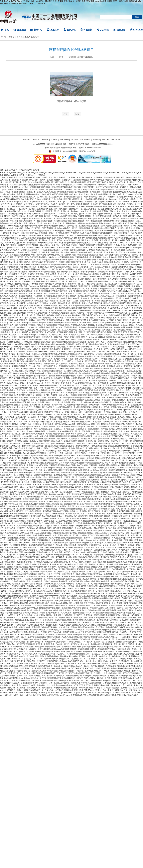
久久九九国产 (17, 685)
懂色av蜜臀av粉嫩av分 (132, 514)
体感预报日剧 (106, 402)
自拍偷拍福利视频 (22, 190)
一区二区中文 (125, 637)
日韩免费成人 (29, 204)
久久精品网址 (106, 506)
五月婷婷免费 (62, 364)
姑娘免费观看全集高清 (120, 260)
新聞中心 (38, 30)
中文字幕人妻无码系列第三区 (101, 211)
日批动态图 (84, 267)
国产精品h (118, 335)
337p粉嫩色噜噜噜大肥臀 (132, 252)
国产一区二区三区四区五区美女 (69, 664)
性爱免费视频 (81, 352)
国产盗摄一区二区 (122, 320)
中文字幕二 (88, 538)
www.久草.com (64, 695)
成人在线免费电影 (26, 451)
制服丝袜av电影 (11, 427)
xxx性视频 (69, 453)
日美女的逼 (138, 180)
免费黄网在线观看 (125, 610)
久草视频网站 (111, 468)
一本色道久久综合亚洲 (130, 219)
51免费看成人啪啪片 (131, 298)
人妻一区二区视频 (121, 359)
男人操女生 (138, 327)
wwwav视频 (71, 424)
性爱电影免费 (6, 233)
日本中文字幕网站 (37, 284)
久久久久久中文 (89, 547)
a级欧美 (133, 199)
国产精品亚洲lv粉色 (74, 356)
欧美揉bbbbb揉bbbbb (9, 630)
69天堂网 (80, 240)
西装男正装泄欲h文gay (116, 390)
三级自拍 (10, 535)
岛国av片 (108, 661)
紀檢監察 (105, 140)
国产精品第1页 (14, 683)
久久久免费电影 (63, 313)
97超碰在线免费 (137, 202)
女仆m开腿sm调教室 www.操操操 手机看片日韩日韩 (67, 260)
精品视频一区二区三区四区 (84, 187)
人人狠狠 (73, 238)
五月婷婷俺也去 (136, 260)
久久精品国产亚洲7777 (130, 494)
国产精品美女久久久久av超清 (116, 301)
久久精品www (59, 228)
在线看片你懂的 (34, 427)
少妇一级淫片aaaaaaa (56, 685)
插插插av (130, 180)
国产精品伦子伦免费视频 (93, 277)
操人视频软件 (8, 344)
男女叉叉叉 (98, 349)
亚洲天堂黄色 (123, 257)
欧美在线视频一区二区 (133, 221)
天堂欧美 (111, 344)
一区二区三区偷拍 (12, 439)
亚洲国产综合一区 (87, 301)
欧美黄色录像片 (7, 361)
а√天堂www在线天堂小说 (53, 555)
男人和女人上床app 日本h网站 (107, 231)
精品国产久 (138, 235)
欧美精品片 (79, 470)
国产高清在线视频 (110, 417)
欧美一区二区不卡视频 (130, 318)
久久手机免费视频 (25, 226)
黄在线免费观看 (79, 221)
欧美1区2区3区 (101, 668)
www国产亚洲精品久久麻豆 (81, 422)
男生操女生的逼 (35, 366)
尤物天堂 (79, 586)
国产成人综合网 (104, 463)
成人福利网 (102, 451)
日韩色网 (27, 262)
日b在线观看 (63, 460)
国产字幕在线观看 (52, 499)
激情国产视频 (81, 269)
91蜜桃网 (72, 678)
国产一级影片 (5, 593)
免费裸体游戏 (94, 516)
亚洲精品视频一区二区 (66, 248)
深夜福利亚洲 (90, 591)
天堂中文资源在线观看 (9, 177)
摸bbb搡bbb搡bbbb (66, 630)
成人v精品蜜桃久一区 (55, 255)
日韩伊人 (4, 373)
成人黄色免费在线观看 (41, 281)
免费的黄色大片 (84, 243)
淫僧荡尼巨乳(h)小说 (93, 202)
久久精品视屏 (134, 468)
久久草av (13, 356)
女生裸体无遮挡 (70, 240)
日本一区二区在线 (112, 487)
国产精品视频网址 (106, 589)
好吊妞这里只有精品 (70, 245)
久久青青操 (85, 298)
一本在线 (43, 194)
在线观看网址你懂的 (12, 620)
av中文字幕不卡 (124, 405)
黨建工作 (55, 30)
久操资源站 (4, 325)
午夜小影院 (56, 668)
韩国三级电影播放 (53, 482)
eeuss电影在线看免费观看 (67, 649)
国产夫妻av (65, 252)
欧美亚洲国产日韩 (27, 668)
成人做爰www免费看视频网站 (25, 526)
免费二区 (11, 313)
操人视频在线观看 (73, 257)
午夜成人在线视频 (85, 279)
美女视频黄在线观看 (58, 651)
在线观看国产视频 (114, 378)
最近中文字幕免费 (58, 557)
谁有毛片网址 (5, 680)
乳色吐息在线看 (132, 238)
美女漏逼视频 (45, 286)
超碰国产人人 (47, 177)
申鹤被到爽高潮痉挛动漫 (71, 463)
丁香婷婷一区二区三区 (21, 233)
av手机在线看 (32, 279)
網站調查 (45, 140)
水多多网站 (20, 506)
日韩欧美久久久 (33, 487)
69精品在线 (134, 262)
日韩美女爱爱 (54, 456)
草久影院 (53, 313)
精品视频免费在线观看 (70, 323)
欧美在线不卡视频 (22, 472)
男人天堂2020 (113, 279)
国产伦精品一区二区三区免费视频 (85, 344)
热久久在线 (133, 211)
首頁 (7, 30)
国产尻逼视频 (132, 315)
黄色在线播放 (103, 383)
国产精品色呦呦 (98, 487)
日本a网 (75, 308)
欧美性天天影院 (80, 656)
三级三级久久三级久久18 (118, 243)
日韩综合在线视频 (95, 260)
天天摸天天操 (64, 339)
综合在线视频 (57, 468)
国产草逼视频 (22, 364)
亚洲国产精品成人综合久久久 (40, 393)
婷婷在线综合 (66, 482)
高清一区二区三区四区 (87, 332)
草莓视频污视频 (98, 286)
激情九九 (42, 378)
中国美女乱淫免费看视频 (51, 349)
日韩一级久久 (87, 642)
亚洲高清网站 (76, 627)
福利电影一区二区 (38, 589)
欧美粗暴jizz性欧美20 (53, 250)
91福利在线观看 (97, 289)
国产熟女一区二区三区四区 (125, 453)
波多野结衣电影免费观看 (65, 586)
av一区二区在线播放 (93, 330)
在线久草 (13, 492)
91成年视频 (36, 231)
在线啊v (28, 349)
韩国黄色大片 (47, 337)
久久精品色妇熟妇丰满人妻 (128, 337)
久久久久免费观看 (92, 240)
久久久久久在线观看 (18, 303)
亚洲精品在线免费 (59, 356)
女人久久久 (31, 383)
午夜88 (74, 325)
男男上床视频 (45, 463)
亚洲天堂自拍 (5, 180)
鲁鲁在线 (135, 446)
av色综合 (34, 477)
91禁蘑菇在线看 (120, 625)
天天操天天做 (71, 279)
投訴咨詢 (96, 140)
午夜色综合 (73, 281)
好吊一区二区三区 (118, 460)
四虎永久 (80, 376)
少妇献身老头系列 (78, 543)
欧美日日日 (4, 606)
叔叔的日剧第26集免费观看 (63, 342)
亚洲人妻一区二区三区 (10, 182)
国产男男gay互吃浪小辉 (89, 497)
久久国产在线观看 (55, 552)
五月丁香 (103, 344)
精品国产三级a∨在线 (26, 492)
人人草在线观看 (83, 206)
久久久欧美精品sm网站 (99, 228)
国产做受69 (82, 320)
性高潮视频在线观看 (43, 187)
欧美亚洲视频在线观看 (84, 436)
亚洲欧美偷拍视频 (93, 632)
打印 (66, 114)
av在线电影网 (123, 502)
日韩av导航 (46, 637)
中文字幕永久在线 (82, 335)
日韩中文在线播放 (136, 243)
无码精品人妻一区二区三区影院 (91, 489)
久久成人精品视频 (65, 502)
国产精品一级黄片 (93, 448)
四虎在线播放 (21, 313)
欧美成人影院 (6, 381)
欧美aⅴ (95, 560)
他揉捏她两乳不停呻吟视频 (34, 185)
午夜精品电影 (130, 281)
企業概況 (22, 30)
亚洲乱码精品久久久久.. (131, 695)
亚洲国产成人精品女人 (34, 219)
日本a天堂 (34, 190)
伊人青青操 (73, 243)
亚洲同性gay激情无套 (102, 538)
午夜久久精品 (92, 572)
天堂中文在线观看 (64, 354)
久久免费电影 (121, 676)
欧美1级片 (110, 180)
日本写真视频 (12, 202)
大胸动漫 (133, 320)
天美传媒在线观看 (42, 608)
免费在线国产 (53, 398)
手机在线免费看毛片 (24, 690)
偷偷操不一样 (36, 620)
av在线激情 (89, 219)
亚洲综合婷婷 (124, 574)
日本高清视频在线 (24, 231)
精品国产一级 (107, 250)
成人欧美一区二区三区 (45, 197)
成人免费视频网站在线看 (130, 448)
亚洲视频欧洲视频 (77, 202)
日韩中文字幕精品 (43, 204)
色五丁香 (97, 499)
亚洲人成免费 (51, 274)
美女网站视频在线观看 (74, 557)
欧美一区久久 (22, 676)
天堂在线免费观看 (35, 323)
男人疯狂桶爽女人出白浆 (112, 202)
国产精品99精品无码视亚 (91, 400)
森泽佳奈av (94, 359)
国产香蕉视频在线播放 (97, 482)
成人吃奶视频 (118, 281)
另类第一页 (11, 431)
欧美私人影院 (131, 264)
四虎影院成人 (41, 622)
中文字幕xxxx (27, 446)
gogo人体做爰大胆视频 (131, 480)
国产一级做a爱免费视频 (34, 235)
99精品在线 (21, 327)
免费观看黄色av (32, 206)
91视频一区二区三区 (115, 233)
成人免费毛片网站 (56, 335)
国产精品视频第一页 (40, 458)
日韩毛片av (53, 618)
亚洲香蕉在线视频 (113, 323)
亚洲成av (21, 199)
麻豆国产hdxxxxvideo (86, 504)
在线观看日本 (76, 252)
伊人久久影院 (107, 654)
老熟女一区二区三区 (134, 390)
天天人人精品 (30, 257)
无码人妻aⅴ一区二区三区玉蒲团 (31, 543)
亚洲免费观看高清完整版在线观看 (61, 446)
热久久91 (17, 335)
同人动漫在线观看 (109, 511)
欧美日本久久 (79, 330)
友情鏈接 (36, 140)
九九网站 (20, 306)
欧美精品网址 (14, 248)
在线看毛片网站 (16, 310)
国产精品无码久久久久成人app (107, 637)
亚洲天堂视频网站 (114, 451)
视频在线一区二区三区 (74, 531)
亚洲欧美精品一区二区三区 (10, 434)
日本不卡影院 (44, 388)
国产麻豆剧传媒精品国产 (39, 480)
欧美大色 (25, 405)
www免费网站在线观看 (64, 264)
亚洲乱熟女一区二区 (47, 233)
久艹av (44, 514)
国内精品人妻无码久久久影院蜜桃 (97, 274)
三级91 (119, 289)
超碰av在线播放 (80, 342)
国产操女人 (117, 543)
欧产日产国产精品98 (57, 269)
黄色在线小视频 (103, 485)
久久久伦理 (105, 395)
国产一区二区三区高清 (30, 245)
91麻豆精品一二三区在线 (72, 593)
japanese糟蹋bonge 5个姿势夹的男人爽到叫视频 (40, 436)
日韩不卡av (122, 422)
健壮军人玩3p (71, 434)
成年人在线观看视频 (68, 456)
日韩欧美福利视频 (67, 436)
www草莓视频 (54, 562)
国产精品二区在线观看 (37, 209)
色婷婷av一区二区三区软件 (14, 298)
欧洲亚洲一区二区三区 (16, 318)
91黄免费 (57, 615)
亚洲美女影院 (24, 337)
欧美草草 (29, 591)
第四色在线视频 (129, 463)
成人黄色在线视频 (62, 690)
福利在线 (120, 190)
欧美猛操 (44, 567)
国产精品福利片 (75, 460)
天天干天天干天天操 (9, 485)
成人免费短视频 (30, 497)
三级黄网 (15, 591)
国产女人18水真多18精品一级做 (66, 359)
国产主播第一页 (69, 443)
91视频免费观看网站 (96, 477)
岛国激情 (37, 489)
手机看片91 (77, 673)
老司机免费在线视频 (38, 630)
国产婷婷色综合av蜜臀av (132, 177)
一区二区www (29, 579)
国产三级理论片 (6, 262)
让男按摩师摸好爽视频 (91, 395)
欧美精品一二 (123, 339)
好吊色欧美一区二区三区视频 (62, 190)
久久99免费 (78, 620)
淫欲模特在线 (64, 262)
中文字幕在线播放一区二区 (34, 214)
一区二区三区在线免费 (107, 635)
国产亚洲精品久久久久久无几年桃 (81, 625)
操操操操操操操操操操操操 (52, 371)
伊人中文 (71, 352)
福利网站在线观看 (97, 410)
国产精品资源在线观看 (63, 219)
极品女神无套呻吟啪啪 (113, 673)
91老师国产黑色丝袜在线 (87, 291)
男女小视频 (29, 199)
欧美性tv (15, 668)
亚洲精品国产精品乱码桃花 (59, 194)
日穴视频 (23, 547)
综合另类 (29, 516)
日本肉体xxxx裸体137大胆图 (61, 603)
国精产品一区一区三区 (102, 235)
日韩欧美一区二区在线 (97, 434)
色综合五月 (50, 264)
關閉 (77, 114)
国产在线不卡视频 (62, 197)
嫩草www (110, 398)
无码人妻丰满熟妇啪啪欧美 (63, 187)
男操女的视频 (99, 219)
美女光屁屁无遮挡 (34, 531)
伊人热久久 (43, 398)
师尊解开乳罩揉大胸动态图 (45, 439)
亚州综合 (74, 262)
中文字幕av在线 (16, 550)
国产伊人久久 (47, 359)
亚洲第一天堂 (58, 318)
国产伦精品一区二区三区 (35, 240)
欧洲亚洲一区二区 (53, 211)
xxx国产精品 (133, 531)
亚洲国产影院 (117, 267)
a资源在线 (33, 649)
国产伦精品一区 (119, 194)
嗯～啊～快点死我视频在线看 (101, 216)
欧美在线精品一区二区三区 (94, 533)
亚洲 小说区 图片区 (12, 274)
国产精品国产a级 (41, 562)
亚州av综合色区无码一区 (11, 245)
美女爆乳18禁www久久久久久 (107, 223)
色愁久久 (98, 690)
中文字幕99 (36, 637)
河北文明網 (115, 140)
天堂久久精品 (116, 492)
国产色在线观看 (28, 335)
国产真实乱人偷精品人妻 (20, 521)
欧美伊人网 (24, 480)
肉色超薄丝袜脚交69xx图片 (94, 356)
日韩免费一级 (32, 327)
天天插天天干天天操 (64, 654)
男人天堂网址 (69, 405)
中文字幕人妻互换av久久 (30, 632)
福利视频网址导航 (87, 637)
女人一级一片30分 (44, 383)
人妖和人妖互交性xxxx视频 (30, 248)
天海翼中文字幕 (100, 576)
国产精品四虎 (86, 581)
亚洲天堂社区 (96, 204)
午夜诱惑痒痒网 (85, 560)
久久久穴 (54, 204)
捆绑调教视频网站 (36, 364)
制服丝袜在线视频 (132, 661)
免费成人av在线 (36, 441)
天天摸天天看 (105, 439)
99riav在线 (4, 301)
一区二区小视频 (121, 576)
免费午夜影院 (35, 647)
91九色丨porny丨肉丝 (37, 419)
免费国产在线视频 (110, 339)
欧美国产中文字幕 (53, 613)
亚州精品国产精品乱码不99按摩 (66, 475)
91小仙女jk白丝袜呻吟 (71, 315)
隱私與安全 (64, 140)
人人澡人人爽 (129, 272)
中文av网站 (5, 219)
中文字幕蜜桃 (66, 383)
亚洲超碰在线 (35, 373)
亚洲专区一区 (111, 356)
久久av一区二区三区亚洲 (16, 359)
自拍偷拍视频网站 (126, 342)
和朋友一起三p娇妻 (130, 289)
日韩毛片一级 (115, 228)
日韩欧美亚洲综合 (114, 177)
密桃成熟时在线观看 (35, 586)
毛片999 (13, 545)
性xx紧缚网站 (57, 405)
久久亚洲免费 (52, 630)
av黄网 (96, 562)
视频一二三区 (77, 402)
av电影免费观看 (125, 240)
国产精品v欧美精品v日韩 (107, 332)
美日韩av (121, 264)
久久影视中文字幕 (118, 395)
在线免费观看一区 (118, 414)
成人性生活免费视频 (83, 487)
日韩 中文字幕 (59, 531)
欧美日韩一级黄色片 (85, 177)
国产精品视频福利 (30, 574)
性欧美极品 (39, 301)
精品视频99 (70, 269)
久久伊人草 (4, 255)
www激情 (81, 306)
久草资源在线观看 (80, 482)
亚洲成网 (91, 574)
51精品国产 (48, 219)
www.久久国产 (39, 202)
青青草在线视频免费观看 (74, 378)
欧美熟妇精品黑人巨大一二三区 (93, 398)
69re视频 (118, 354)
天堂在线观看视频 (29, 269)
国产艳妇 (82, 451)
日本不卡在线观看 (119, 569)
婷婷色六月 (35, 376)
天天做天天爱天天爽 (125, 332)
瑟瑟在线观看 (128, 630)
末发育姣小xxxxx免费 (125, 197)
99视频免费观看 (90, 185)
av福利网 (69, 407)
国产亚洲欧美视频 (38, 289)
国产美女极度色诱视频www (54, 296)
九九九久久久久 (14, 315)
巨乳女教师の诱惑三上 (103, 281)
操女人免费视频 (17, 204)
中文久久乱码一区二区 (30, 315)
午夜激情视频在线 (26, 296)
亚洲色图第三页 (30, 197)
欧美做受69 (49, 284)
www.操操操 (118, 272)
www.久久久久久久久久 (53, 223)
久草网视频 (66, 349)
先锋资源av (69, 388)
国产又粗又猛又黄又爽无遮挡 (68, 439)
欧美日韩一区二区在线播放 (20, 281)
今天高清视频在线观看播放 (67, 332)
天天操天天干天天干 (36, 272)
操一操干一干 (78, 385)
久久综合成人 (97, 431)
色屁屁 (103, 453)
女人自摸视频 (107, 543)
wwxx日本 (54, 388)
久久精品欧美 (111, 666)
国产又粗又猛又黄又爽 (107, 182)
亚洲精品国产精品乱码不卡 (126, 642)
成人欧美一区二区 (41, 451)
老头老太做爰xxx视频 (55, 419)
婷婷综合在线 (110, 289)
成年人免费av (33, 385)
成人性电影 (127, 451)
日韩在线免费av (104, 441)
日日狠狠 (30, 651)
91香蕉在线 (132, 279)
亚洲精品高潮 (12, 567)
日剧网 (16, 695)
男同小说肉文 (39, 429)
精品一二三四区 (73, 301)
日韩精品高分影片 (7, 472)
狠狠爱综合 (99, 555)
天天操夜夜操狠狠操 (125, 330)
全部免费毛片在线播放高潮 (24, 264)
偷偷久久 (30, 301)
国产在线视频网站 (42, 504)
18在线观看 (135, 615)
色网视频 (131, 562)
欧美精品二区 (27, 489)
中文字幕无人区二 (54, 693)
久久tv (67, 202)
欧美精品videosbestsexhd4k (108, 313)
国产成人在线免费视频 (81, 472)
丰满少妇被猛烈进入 (71, 417)
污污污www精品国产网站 (62, 216)
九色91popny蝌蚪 (34, 528)
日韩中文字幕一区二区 (75, 284)
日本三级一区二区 (64, 673)
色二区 (48, 240)
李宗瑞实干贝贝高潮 (82, 494)
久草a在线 (113, 257)
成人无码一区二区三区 (91, 347)
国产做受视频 (17, 197)
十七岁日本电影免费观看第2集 (96, 199)
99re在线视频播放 (45, 318)
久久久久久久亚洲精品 (100, 262)
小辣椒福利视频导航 (84, 255)
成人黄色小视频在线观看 (13, 398)
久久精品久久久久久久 (89, 439)
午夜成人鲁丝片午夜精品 (124, 245)
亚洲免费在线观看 (56, 477)
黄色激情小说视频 (51, 509)
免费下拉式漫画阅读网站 (21, 680)
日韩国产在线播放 (53, 289)
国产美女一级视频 (57, 366)
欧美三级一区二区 (128, 325)
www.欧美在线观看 (34, 560)
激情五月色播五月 (25, 456)
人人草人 (139, 497)
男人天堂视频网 (18, 388)
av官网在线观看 (13, 267)
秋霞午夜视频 (20, 656)
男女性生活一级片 (65, 274)
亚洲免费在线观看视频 (83, 388)
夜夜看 (137, 332)
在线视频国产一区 (34, 688)
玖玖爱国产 (51, 661)
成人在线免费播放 (111, 456)
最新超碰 (111, 576)
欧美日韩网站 (125, 584)
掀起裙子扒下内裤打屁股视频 (107, 187)
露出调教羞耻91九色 (90, 460)
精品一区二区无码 (83, 294)
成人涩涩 (23, 182)
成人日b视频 (124, 199)
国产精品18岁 (123, 526)
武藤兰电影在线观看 (91, 618)
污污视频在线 (47, 231)
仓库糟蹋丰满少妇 (111, 574)
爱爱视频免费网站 (121, 555)
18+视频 (100, 678)
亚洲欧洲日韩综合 (42, 344)
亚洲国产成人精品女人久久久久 (81, 364)
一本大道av (91, 352)
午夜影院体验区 (18, 206)
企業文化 (71, 30)
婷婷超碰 (104, 381)
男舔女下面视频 (39, 502)
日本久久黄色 (108, 690)
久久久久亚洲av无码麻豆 (45, 347)
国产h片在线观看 (64, 402)
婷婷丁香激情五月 (103, 492)
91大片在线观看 (118, 538)
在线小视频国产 (48, 545)
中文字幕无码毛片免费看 (26, 618)
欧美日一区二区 (71, 228)
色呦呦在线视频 (85, 245)
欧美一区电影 (58, 535)
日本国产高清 (55, 576)
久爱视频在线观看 (71, 497)
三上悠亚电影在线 (91, 531)
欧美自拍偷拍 (47, 688)
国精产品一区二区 (127, 313)
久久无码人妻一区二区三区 (122, 209)
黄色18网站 (134, 555)
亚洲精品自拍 (63, 368)
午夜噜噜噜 (4, 223)
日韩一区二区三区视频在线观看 (121, 659)
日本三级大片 (94, 371)
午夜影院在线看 (84, 649)
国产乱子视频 (93, 518)
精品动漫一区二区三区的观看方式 (62, 294)
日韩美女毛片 (121, 185)
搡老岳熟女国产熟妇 (103, 569)
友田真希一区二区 (36, 223)
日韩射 (26, 499)
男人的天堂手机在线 (125, 635)
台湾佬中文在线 (100, 550)
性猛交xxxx (66, 668)
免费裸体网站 (15, 402)
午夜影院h (10, 610)
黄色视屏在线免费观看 (71, 298)
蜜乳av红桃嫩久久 (119, 400)
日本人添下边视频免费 (120, 560)
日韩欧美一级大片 (57, 639)
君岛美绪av (75, 211)
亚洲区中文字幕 (77, 197)
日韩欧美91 (43, 683)
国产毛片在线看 (80, 190)
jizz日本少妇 (11, 308)
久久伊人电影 (119, 238)
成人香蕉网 (67, 344)
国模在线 (123, 279)
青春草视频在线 (6, 502)
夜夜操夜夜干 (36, 337)
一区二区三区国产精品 (134, 371)
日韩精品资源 (27, 342)
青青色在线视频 (94, 429)
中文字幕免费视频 (54, 579)
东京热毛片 (33, 683)
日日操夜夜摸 (71, 320)
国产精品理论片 (84, 296)
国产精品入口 (62, 182)
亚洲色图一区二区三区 (109, 240)
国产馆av (35, 233)
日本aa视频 (124, 620)
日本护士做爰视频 (28, 274)
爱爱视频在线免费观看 (42, 342)
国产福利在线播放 (86, 373)
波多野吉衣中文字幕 (122, 214)
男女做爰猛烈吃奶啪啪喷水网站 (22, 255)
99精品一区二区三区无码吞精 (118, 352)
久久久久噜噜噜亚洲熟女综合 (60, 538)
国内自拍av (113, 199)
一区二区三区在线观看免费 (122, 235)
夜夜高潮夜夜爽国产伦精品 (74, 468)
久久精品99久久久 (104, 540)
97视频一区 (115, 427)
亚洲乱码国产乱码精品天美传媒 (127, 303)
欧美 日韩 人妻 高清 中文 (73, 199)
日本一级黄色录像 (131, 690)
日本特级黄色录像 (94, 250)
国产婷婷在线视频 (49, 248)
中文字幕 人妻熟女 (15, 504)
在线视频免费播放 (122, 344)
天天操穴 (30, 465)
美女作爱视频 (117, 540)
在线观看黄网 (78, 219)
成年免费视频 (36, 511)
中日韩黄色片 (117, 463)
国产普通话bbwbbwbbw (112, 385)
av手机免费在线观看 (47, 327)
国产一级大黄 (40, 180)
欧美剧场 (85, 257)
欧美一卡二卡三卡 (110, 264)
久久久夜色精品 (41, 335)
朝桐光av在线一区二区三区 (15, 528)
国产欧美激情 (95, 192)
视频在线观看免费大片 (55, 516)
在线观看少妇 (60, 284)
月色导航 (126, 492)
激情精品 (39, 395)
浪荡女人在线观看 (38, 402)
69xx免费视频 (107, 192)
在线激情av (13, 339)
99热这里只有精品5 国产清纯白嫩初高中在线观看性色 (49, 325)
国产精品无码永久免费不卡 (121, 269)
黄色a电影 (26, 482)
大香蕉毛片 (92, 269)
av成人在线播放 (71, 596)
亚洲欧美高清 (70, 255)
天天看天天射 (134, 412)
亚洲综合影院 (135, 441)
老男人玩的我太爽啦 (92, 557)
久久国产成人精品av (20, 419)
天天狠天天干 (101, 419)
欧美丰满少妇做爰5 (18, 514)
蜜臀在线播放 (101, 320)
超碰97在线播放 (9, 260)
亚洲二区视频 (57, 240)
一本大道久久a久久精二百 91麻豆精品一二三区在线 (85, 318)
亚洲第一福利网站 (78, 313)
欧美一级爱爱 (109, 651)
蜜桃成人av (66, 598)
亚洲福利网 (43, 538)
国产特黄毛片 (44, 252)
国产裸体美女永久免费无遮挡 (16, 320)
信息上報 (121, 30)
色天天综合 (105, 480)
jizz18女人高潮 (84, 289)
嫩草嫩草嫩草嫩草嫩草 (71, 576)
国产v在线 (122, 204)
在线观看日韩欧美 (70, 373)
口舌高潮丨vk (21, 252)
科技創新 (88, 30)
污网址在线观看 (97, 446)
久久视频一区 (61, 327)
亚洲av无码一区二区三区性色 (15, 688)
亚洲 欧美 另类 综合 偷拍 (89, 603)
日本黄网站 (96, 601)
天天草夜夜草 (99, 255)
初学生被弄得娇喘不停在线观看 (12, 468)
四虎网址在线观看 (124, 286)
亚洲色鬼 (57, 231)
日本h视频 (83, 477)
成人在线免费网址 (106, 497)
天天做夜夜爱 (17, 371)
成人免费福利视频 (100, 279)
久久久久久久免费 (120, 211)
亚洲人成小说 (73, 327)
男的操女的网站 (89, 627)
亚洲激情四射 (79, 180)
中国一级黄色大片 (91, 509)
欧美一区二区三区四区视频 (19, 509)
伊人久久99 (103, 659)
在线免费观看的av (83, 248)
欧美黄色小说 (8, 400)
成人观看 (62, 257)
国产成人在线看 (60, 177)
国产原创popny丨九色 (96, 342)
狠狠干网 (137, 323)
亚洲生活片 (116, 274)
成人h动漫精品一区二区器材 (38, 303)
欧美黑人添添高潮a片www (103, 327)
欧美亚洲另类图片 (54, 180)
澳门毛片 (41, 526)
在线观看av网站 (71, 516)
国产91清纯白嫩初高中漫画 (14, 378)
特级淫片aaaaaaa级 (75, 185)
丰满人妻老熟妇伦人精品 (20, 221)
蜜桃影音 (134, 214)
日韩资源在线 (10, 231)
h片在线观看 (92, 635)
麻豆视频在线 (114, 470)
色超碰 (29, 535)
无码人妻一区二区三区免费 (87, 443)
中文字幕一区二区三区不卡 (64, 574)
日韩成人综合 (19, 240)
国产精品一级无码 (17, 219)
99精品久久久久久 (70, 451)
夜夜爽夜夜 (128, 366)
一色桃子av (69, 361)
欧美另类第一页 (65, 209)
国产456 (8, 206)
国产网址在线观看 (133, 347)
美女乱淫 (113, 545)
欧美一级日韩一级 (23, 637)
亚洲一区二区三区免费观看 (63, 393)
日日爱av (74, 465)
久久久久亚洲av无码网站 (95, 468)
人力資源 (104, 30)
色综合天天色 (49, 226)
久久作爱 (30, 216)
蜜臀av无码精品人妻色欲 (111, 494)
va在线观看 (132, 422)
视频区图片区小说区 (114, 572)
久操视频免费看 (25, 627)
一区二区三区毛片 (113, 219)
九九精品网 (118, 654)
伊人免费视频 (87, 562)
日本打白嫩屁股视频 (99, 243)
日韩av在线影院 (132, 194)
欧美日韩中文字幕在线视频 (56, 185)
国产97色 (116, 448)
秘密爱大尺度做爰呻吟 (105, 354)
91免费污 (86, 252)
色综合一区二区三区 (33, 228)
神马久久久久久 (99, 323)
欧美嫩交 (19, 666)
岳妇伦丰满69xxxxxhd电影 (55, 494)
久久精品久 (43, 206)
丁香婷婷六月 (15, 639)
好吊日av (83, 635)
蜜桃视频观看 (120, 180)
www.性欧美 (56, 637)
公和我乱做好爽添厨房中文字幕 (69, 427)
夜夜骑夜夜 (11, 618)
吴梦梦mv (22, 279)
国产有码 (30, 656)
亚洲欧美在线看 (113, 680)
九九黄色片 (124, 632)
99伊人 (22, 591)
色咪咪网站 (71, 376)
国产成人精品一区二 (47, 182)
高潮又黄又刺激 (20, 642)
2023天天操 (117, 506)
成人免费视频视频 (8, 637)
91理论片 (107, 260)
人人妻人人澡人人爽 (30, 654)
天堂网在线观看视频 (55, 378)
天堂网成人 (56, 463)
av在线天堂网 (53, 209)
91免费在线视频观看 (39, 238)
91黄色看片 (56, 245)
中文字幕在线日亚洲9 (36, 211)
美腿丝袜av (13, 693)
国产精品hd (78, 277)
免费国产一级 (86, 337)
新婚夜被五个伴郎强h (85, 569)
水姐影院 (15, 180)
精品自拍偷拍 (30, 298)
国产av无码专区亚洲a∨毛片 (48, 310)
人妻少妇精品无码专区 (32, 371)
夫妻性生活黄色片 (131, 233)
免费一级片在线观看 (35, 581)
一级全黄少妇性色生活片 (27, 308)
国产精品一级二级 (111, 412)
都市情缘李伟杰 (106, 214)
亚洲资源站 (40, 274)
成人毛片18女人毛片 (132, 654)
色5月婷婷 (68, 371)
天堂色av (24, 209)
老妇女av (30, 642)
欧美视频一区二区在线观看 (40, 405)
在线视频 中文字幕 (105, 272)
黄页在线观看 (22, 393)
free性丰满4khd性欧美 (103, 368)
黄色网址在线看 (76, 368)
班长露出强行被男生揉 (32, 610)
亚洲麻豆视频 (108, 245)
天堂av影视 (88, 197)
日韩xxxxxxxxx (80, 458)
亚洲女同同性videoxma (126, 523)
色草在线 (130, 204)
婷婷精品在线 (71, 366)
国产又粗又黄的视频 (43, 216)
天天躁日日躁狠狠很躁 (43, 533)
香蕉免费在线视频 (19, 192)
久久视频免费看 (134, 206)
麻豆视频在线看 (35, 545)
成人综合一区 (64, 204)
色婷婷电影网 (30, 552)
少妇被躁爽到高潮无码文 (77, 182)
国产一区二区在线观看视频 (94, 502)
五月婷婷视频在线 (90, 586)
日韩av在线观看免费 (43, 199)
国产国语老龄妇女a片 (23, 458)
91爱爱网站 (26, 402)
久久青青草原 (32, 538)
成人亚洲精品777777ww (127, 277)
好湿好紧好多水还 (27, 180)
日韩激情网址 (129, 540)
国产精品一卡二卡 (110, 422)
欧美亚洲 (122, 586)
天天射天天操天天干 (95, 190)
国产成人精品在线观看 (80, 192)
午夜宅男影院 (55, 412)
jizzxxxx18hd (91, 451)
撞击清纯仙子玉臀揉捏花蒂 (106, 465)
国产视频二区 (88, 673)
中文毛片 (81, 238)
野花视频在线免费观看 (84, 235)
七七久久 (105, 257)
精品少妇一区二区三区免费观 (61, 330)
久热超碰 (102, 562)
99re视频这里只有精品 (40, 639)
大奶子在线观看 (92, 221)
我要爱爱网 (23, 427)
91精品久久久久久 (80, 371)
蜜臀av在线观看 (131, 485)
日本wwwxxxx (34, 286)
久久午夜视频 (104, 407)
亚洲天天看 (137, 417)
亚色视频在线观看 (122, 398)
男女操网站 (123, 412)
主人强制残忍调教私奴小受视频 (125, 291)
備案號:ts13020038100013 (102, 144)
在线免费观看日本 (109, 204)
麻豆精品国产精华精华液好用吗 (55, 511)
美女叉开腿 (18, 262)
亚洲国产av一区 (50, 364)
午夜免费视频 (45, 385)
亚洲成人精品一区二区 (9, 337)
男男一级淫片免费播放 (19, 325)
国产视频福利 (134, 310)
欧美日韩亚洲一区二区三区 (55, 301)
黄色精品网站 (32, 352)
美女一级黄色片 (86, 323)
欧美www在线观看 (110, 526)
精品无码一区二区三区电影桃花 (84, 209)
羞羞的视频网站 (65, 308)
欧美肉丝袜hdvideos (25, 260)
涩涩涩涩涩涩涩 (59, 533)
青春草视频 (55, 252)
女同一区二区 (84, 412)
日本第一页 (66, 550)
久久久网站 (65, 238)
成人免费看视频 (122, 651)
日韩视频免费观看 (88, 492)
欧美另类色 (18, 502)
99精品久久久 (126, 373)
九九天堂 (12, 511)
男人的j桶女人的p (20, 211)
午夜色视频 (40, 264)
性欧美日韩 (97, 422)
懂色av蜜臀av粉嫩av (89, 272)
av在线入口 (85, 264)
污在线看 (18, 625)
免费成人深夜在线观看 (53, 410)
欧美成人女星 (109, 303)
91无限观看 (38, 296)
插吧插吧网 (78, 654)
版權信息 (54, 140)
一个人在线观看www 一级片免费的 (17, 289)
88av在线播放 (45, 245)
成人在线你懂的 (104, 209)
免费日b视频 (10, 417)
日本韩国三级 (46, 468)
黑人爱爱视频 (95, 257)
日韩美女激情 (128, 216)
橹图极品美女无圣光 (80, 303)
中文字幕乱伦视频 (20, 463)
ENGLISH (138, 30)
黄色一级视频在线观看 (91, 552)
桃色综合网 (45, 422)
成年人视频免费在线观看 (80, 204)
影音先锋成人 (43, 267)
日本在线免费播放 (40, 243)
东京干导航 (100, 627)
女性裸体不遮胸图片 (20, 366)
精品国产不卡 (38, 250)
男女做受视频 (78, 509)
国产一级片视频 (21, 385)
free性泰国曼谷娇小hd (87, 688)
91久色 (77, 264)
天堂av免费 (4, 402)
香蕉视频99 (88, 349)
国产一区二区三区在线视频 (29, 339)
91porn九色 (126, 385)
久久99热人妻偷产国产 (93, 339)
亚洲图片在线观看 (71, 419)
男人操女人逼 (33, 463)
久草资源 (126, 202)
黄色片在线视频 (136, 627)
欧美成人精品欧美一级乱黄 (51, 315)
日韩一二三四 (44, 190)
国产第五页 (68, 381)
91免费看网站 (51, 354)
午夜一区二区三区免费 (14, 422)
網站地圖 (74, 140)
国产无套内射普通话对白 (16, 576)
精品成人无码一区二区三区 (13, 257)
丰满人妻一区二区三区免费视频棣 (20, 429)
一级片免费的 (12, 226)
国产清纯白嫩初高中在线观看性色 (45, 262)
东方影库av (30, 622)
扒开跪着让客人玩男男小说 (100, 414)
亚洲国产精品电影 (30, 398)
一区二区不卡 (77, 349)
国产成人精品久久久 (17, 301)
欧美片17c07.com (16, 277)
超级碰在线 (58, 337)
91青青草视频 (29, 347)
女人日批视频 (90, 485)
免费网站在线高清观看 (53, 235)
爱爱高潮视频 (44, 412)
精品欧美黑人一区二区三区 (29, 460)
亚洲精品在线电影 (136, 359)
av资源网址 (122, 465)
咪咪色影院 (56, 286)
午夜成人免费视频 (24, 194)
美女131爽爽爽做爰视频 (53, 659)
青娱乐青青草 (24, 596)
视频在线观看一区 (88, 310)
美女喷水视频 (47, 475)
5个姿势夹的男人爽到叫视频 (95, 378)
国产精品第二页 (11, 284)
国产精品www (54, 238)
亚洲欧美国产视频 (134, 400)
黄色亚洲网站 (45, 678)
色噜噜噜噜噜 (84, 228)
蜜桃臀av (121, 410)
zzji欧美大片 (38, 226)
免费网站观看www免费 (120, 407)
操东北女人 (37, 485)
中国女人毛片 (36, 177)
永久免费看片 (127, 323)
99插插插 (19, 610)
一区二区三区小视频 (82, 393)
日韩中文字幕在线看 (95, 651)
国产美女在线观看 (98, 649)
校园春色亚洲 (123, 567)
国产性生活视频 (35, 676)
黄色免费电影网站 (40, 456)
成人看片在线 (129, 190)
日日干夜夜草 (47, 228)
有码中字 (96, 214)
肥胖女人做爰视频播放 (75, 390)
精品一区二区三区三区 (46, 497)
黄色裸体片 (108, 238)
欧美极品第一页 (100, 177)
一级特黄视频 (41, 255)
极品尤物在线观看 (45, 666)
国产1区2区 (97, 245)
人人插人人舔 (25, 238)
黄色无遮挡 (67, 610)
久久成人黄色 (88, 368)
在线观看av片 (104, 443)
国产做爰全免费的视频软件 (101, 194)
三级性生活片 (66, 472)
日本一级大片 (124, 226)
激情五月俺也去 (11, 243)
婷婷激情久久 (61, 226)
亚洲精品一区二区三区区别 (107, 284)
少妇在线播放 (33, 182)
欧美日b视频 (101, 233)
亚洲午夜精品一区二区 (52, 521)
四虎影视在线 (42, 269)
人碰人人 (135, 385)
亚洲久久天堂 (57, 385)
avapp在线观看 (55, 206)
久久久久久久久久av (16, 235)
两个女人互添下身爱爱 (127, 550)
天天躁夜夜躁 (77, 601)
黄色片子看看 (111, 528)
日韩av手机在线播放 (71, 410)
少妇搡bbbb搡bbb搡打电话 (54, 596)
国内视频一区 (5, 371)
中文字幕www (44, 279)
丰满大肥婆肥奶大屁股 (19, 223)
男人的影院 (60, 487)
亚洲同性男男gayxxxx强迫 (28, 470)
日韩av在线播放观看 (69, 289)
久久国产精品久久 (17, 412)
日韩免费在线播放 (108, 552)
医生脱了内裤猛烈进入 (120, 393)
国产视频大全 (131, 410)
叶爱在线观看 (62, 581)
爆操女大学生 (8, 228)
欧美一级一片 (111, 547)
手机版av (138, 216)
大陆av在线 (80, 448)
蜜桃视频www (56, 344)
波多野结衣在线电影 (107, 221)
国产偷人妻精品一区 (98, 252)
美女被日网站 (78, 274)
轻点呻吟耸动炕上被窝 (72, 400)
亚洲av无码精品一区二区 (69, 267)
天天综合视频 (51, 272)
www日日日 (97, 337)
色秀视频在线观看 (114, 424)
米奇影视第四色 (50, 368)
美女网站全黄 (20, 465)
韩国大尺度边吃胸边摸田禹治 (96, 376)
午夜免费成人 (29, 504)
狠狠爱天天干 (67, 180)
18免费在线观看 (82, 405)
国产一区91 (43, 477)
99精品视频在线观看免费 (25, 344)
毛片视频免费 (104, 427)
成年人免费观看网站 (85, 521)
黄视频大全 (124, 187)
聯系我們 (27, 140)
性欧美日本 (31, 192)
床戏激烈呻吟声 (112, 342)
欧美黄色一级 (96, 264)
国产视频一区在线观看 (103, 364)
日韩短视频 (40, 492)
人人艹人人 (100, 547)
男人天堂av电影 (97, 584)
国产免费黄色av (97, 335)
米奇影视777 (132, 182)
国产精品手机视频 (63, 233)
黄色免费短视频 (125, 671)
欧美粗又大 (88, 550)
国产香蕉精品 (125, 255)
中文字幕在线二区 (25, 202)
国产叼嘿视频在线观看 (53, 417)
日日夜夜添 (97, 325)
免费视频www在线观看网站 (101, 206)
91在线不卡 (60, 407)
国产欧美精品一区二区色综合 (75, 429)
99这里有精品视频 (14, 342)
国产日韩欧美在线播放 (47, 523)
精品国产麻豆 (128, 506)
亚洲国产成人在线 (21, 361)
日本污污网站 (90, 284)
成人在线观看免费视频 (53, 400)
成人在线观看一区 (109, 330)
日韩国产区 (134, 393)
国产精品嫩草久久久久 (99, 315)
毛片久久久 (54, 267)
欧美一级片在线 (37, 400)
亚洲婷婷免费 (136, 431)
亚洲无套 (138, 540)
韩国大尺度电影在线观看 (131, 294)
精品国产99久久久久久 (72, 552)
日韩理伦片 (98, 673)
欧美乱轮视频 (8, 190)
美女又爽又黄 (69, 335)
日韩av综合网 (44, 550)
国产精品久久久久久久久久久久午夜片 (18, 407)
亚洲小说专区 (121, 535)
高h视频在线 (126, 693)
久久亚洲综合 (101, 306)
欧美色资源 (124, 231)
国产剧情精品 (32, 252)
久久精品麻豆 (22, 601)
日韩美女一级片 (68, 250)
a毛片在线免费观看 (63, 192)
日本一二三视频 (31, 412)
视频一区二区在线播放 (22, 443)
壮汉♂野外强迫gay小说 (132, 591)
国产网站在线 (60, 424)
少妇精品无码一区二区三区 (72, 615)
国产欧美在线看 (120, 250)
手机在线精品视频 (69, 521)
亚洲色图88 (93, 182)
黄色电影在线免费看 (125, 593)
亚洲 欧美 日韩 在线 (120, 364)
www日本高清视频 (58, 279)
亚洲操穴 (94, 296)
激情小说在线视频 (111, 431)
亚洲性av (110, 453)
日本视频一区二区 (63, 644)
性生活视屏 (61, 352)
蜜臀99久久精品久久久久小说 (55, 441)
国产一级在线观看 (20, 272)
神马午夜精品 (129, 267)
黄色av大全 (68, 277)
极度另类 (133, 620)
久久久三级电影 (16, 185)
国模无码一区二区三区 (106, 185)
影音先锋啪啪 (17, 523)
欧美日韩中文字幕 (57, 453)
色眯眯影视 (110, 627)
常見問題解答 (85, 140)
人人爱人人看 (22, 286)
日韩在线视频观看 (68, 231)
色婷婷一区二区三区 (71, 337)
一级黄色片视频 (63, 627)
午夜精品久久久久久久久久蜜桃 (83, 233)
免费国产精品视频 (115, 419)
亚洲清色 (125, 262)
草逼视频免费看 (118, 504)
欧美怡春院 (90, 306)
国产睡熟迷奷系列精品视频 (118, 668)
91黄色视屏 (63, 243)
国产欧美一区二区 (74, 226)
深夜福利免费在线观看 (111, 472)
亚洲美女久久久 (84, 262)
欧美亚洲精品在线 (112, 373)
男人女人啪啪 (12, 456)
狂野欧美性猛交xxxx (85, 606)
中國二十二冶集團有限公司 (40, 16)
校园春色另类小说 (103, 310)
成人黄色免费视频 (120, 206)
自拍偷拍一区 (41, 579)
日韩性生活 (119, 579)
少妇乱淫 (120, 221)
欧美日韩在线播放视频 (38, 361)
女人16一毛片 (80, 632)
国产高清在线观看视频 (85, 231)
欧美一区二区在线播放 (64, 492)
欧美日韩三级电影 (36, 448)
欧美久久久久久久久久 (45, 192)
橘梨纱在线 (52, 257)
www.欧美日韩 (137, 482)
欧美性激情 (28, 502)
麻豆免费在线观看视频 (85, 567)
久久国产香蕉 (69, 235)
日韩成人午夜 (50, 547)
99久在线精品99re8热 (118, 248)
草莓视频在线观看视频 (52, 485)
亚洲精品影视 (42, 257)
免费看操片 (18, 613)
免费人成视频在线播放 (91, 226)
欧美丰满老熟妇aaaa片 (116, 306)
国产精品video (135, 349)
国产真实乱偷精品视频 (109, 226)
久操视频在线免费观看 (10, 238)
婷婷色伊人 (5, 204)
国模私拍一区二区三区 (37, 320)
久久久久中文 (57, 277)
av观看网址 (131, 414)
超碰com (19, 214)
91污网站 (83, 535)
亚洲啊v (72, 448)
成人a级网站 (52, 431)
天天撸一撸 (65, 211)
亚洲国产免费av (34, 381)
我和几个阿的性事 (17, 349)
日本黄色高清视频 (100, 647)
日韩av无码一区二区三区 (109, 531)
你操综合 (36, 194)
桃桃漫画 (132, 383)
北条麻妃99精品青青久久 (123, 192)
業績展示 (35, 37)
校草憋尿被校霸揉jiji (83, 523)
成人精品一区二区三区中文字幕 (57, 214)
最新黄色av (119, 690)
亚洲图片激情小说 (80, 610)
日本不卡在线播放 (19, 216)
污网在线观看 (57, 199)
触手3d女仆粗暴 (28, 187)
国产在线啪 (95, 298)
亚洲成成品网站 (110, 277)
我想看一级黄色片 (12, 547)
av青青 (6, 277)
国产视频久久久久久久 (79, 414)
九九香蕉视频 (128, 361)
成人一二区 (50, 492)
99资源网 (3, 504)
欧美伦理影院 (24, 177)
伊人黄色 (81, 514)
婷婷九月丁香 (92, 656)
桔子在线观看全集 (111, 446)
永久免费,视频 (132, 306)
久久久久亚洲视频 (86, 281)
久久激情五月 (96, 472)
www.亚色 (85, 211)
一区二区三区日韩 (37, 354)
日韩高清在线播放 (69, 206)
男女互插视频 (50, 332)
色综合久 (22, 352)
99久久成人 (138, 269)
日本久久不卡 (90, 613)
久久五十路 (76, 562)
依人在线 (104, 429)
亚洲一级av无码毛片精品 (95, 180)
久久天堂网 (121, 182)
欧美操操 (8, 211)
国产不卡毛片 (111, 593)
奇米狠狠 (61, 434)
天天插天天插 (129, 497)
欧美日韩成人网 (100, 197)
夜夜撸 (14, 593)
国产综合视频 (94, 381)
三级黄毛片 (71, 177)
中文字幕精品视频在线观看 (37, 313)
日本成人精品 (115, 262)
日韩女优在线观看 (101, 521)
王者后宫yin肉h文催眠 (86, 366)
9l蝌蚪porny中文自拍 (86, 223)
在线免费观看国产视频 (132, 335)
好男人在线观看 (70, 306)
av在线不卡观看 (30, 685)
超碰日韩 (119, 516)
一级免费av (111, 197)
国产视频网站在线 (70, 223)
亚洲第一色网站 (118, 661)
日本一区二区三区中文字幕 (100, 267)
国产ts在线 (117, 216)
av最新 (42, 613)
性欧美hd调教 (81, 574)
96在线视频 (103, 656)
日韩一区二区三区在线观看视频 (17, 376)
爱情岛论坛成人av (31, 523)
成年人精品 (19, 228)
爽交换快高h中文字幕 (62, 572)
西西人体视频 (53, 622)
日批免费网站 (15, 187)
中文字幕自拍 (56, 608)
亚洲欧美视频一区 (47, 601)
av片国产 (74, 608)
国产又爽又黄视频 (126, 223)
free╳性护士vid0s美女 (22, 589)
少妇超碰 (121, 356)
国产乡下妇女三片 (118, 685)
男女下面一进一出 (130, 354)
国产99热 (48, 543)
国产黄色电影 (129, 603)
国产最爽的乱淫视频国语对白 (45, 673)
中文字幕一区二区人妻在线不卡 (49, 298)
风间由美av (53, 243)
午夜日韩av (111, 535)
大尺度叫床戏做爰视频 (63, 221)
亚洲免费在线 (42, 552)
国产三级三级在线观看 (40, 330)
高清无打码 (83, 516)
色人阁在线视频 (85, 327)
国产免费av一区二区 (56, 569)
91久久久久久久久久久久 (80, 194)
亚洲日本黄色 (100, 514)
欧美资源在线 (24, 284)
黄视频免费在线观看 (98, 680)
